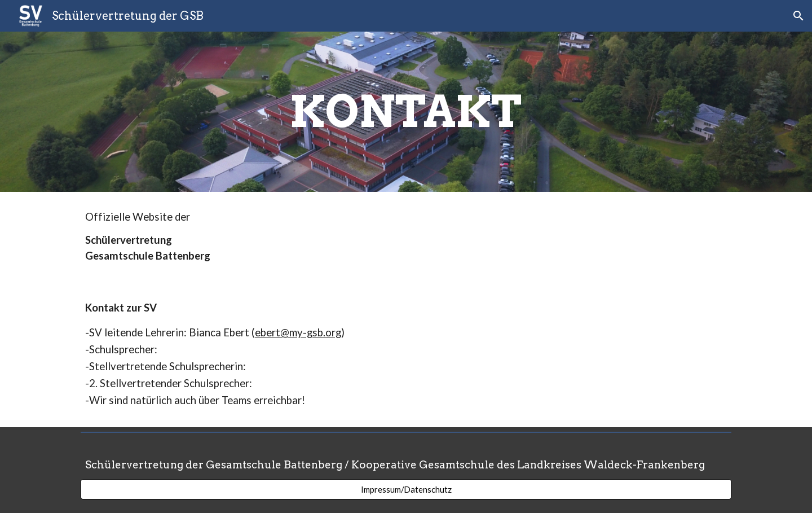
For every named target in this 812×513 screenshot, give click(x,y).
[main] (406, 112)
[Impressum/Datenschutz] (406, 489)
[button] (798, 16)
